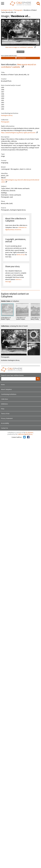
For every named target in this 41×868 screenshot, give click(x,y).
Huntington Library (7, 10)
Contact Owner (21, 58)
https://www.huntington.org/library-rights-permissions (18, 133)
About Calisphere (6, 389)
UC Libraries (29, 433)
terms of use (21, 255)
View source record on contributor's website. (19, 66)
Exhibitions (4, 404)
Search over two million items (12, 375)
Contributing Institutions (9, 394)
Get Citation (20, 52)
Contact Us (5, 428)
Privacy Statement (7, 418)
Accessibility (5, 423)
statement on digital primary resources (16, 229)
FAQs (3, 409)
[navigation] (3, 4)
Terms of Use (5, 414)
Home (3, 385)
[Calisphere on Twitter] (24, 437)
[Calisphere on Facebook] (28, 437)
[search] (38, 4)
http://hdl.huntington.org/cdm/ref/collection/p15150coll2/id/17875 (20, 181)
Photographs (18, 10)
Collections (5, 399)
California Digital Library (25, 434)
